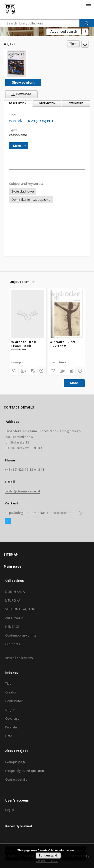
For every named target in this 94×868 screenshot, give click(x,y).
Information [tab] (47, 103)
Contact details (16, 779)
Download (20, 94)
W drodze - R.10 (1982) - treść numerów (23, 345)
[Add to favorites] (85, 44)
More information (62, 850)
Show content (23, 82)
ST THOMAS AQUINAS (21, 609)
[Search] (87, 23)
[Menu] (88, 4)
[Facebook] (8, 521)
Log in (10, 810)
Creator (11, 692)
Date (9, 736)
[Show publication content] (71, 371)
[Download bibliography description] (23, 371)
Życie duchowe (23, 191)
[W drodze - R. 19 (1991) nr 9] (66, 314)
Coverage (12, 719)
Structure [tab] (76, 103)
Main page (13, 566)
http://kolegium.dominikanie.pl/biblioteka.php (41, 513)
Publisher (12, 727)
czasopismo (18, 135)
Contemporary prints (21, 635)
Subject (11, 710)
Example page (16, 762)
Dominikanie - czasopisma (31, 200)
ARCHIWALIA (14, 618)
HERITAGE (12, 627)
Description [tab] (18, 104)
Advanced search (64, 31)
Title (8, 684)
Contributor (14, 701)
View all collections (19, 658)
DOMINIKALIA (15, 592)
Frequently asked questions (25, 771)
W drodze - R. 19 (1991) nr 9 (62, 344)
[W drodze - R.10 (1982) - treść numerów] (28, 314)
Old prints (13, 644)
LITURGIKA (13, 600)
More (74, 383)
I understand (48, 856)
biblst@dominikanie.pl (22, 491)
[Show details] (41, 371)
